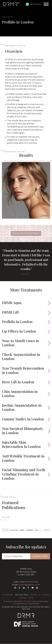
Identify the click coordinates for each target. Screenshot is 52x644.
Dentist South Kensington (13, 601)
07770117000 (32, 582)
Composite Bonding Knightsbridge (26, 604)
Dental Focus (30, 626)
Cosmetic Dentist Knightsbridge (36, 601)
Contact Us (35, 595)
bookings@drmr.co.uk (29, 585)
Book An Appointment (26, 233)
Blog (31, 598)
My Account (8, 595)
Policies (46, 595)
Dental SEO (30, 624)
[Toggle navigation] (46, 4)
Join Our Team (22, 595)
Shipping (23, 598)
